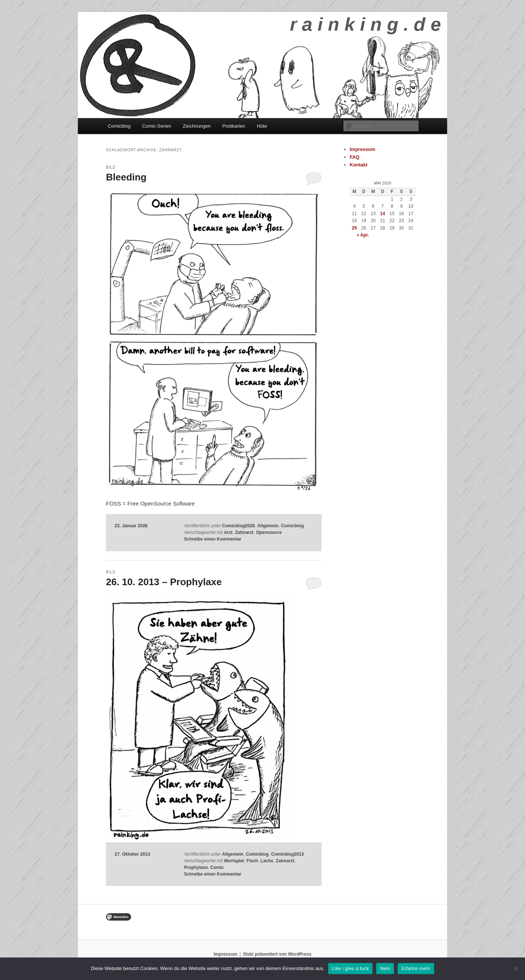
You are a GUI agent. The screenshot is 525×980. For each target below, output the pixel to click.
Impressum (362, 149)
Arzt (228, 532)
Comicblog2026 (239, 526)
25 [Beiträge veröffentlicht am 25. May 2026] (354, 228)
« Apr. (363, 235)
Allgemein (268, 526)
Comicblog (119, 126)
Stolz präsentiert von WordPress (277, 954)
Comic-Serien (157, 126)
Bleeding (126, 177)
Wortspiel (234, 861)
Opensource (269, 532)
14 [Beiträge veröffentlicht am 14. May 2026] (383, 214)
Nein (385, 968)
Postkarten (234, 126)
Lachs (267, 861)
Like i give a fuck (351, 968)
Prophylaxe (196, 867)
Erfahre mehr (416, 968)
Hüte (262, 126)
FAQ (355, 157)
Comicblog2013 (287, 854)
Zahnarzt (244, 532)
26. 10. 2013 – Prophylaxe (164, 582)
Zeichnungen (197, 126)
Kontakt (358, 165)
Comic (217, 867)
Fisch (252, 861)
